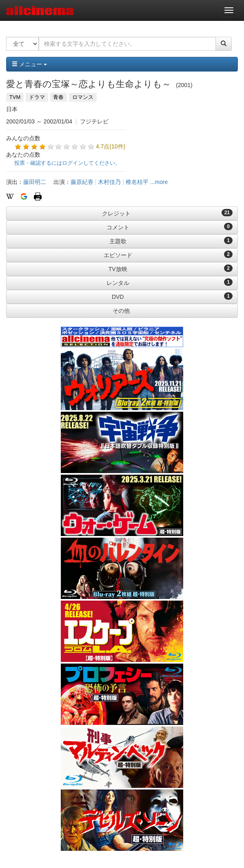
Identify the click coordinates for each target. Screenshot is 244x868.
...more (159, 182)
